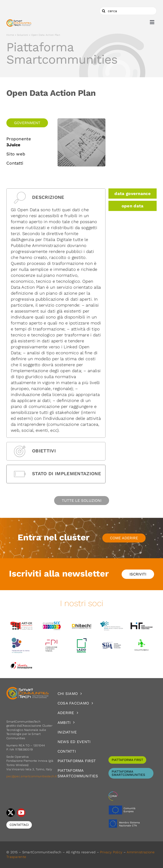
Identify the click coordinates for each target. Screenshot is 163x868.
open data (133, 206)
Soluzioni (23, 35)
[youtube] (21, 813)
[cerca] (128, 11)
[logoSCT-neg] (28, 689)
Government (27, 123)
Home (10, 35)
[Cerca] (104, 11)
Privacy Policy (111, 852)
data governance (133, 194)
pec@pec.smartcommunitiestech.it (32, 776)
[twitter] (11, 813)
